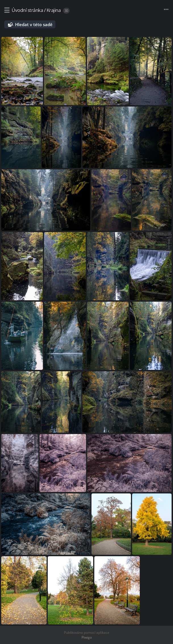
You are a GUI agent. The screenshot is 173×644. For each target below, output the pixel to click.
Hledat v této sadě (34, 24)
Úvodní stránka (27, 10)
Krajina (54, 10)
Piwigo (87, 637)
